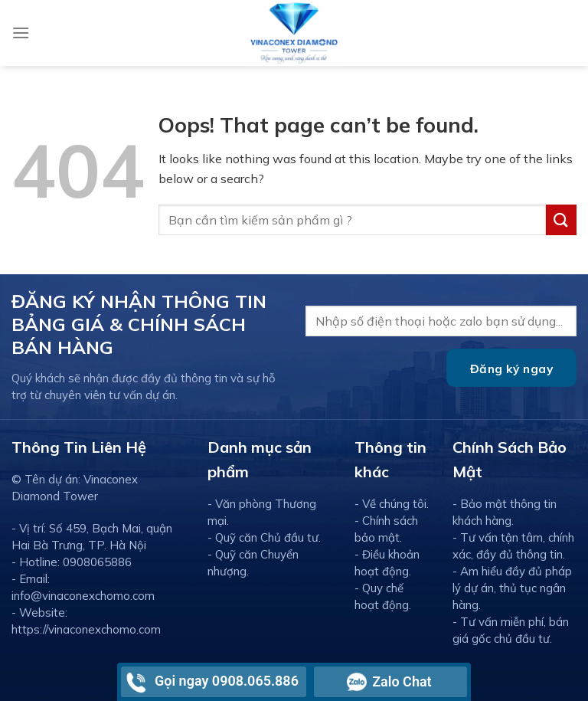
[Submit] (561, 219)
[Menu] (21, 33)
